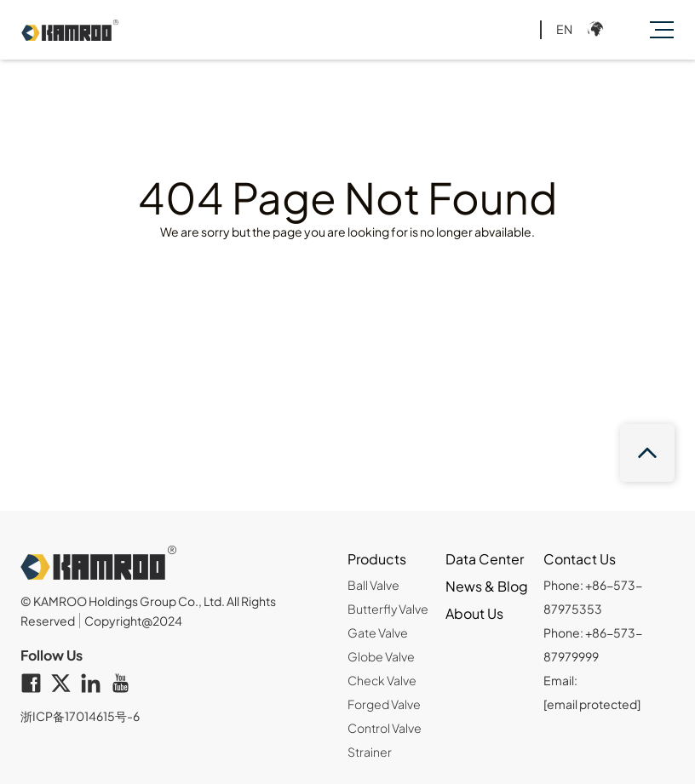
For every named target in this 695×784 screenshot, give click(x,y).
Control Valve (385, 728)
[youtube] (125, 684)
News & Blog (487, 586)
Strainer (370, 752)
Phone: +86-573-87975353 (593, 597)
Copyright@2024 (133, 621)
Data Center (485, 559)
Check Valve (382, 680)
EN (564, 29)
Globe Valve (381, 656)
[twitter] (65, 684)
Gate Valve (378, 632)
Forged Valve (384, 704)
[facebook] (35, 684)
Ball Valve (373, 585)
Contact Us (580, 559)
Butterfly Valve (388, 609)
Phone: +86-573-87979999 (593, 644)
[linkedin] (95, 684)
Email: (592, 692)
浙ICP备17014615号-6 (80, 716)
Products (377, 559)
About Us (474, 613)
